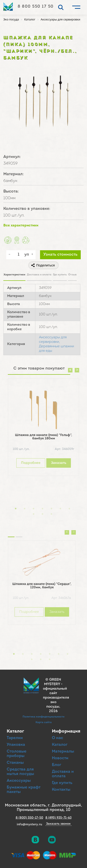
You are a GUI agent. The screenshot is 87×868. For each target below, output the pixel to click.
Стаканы (15, 763)
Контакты (61, 790)
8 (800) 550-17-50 (29, 818)
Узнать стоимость (60, 255)
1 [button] (16, 509)
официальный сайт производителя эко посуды (56, 698)
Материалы (63, 752)
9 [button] (42, 514)
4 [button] (42, 509)
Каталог (60, 745)
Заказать (59, 463)
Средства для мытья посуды (20, 772)
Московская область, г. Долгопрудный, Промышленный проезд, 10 (43, 808)
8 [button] (34, 514)
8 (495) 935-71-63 (58, 818)
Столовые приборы (17, 754)
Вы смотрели (19, 531)
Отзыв (72, 275)
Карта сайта (44, 722)
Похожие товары (11, 531)
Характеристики (14, 275)
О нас (57, 738)
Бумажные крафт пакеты (24, 790)
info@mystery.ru (29, 825)
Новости (60, 758)
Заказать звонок (58, 824)
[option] (43, 428)
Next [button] (77, 370)
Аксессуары (19, 781)
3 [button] (34, 509)
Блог (57, 765)
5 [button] (51, 509)
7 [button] (69, 509)
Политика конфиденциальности (43, 717)
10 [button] (51, 514)
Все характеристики (21, 226)
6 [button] (60, 509)
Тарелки (15, 738)
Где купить (60, 275)
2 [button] (25, 509)
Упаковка (16, 745)
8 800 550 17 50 (36, 7)
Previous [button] (70, 370)
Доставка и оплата (39, 275)
